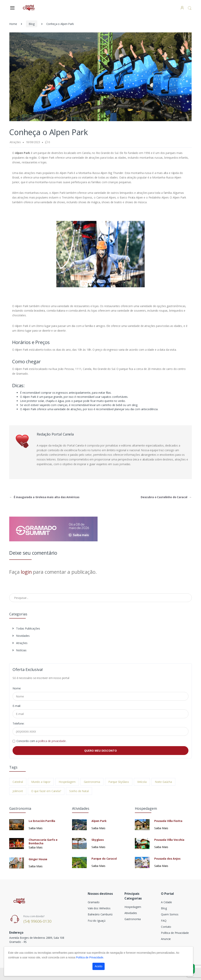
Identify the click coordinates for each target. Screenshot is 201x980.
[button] (190, 8)
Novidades (21, 636)
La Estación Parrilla (42, 821)
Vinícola (142, 782)
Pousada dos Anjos (167, 859)
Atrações (20, 643)
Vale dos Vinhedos (99, 908)
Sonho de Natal (79, 791)
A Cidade (166, 902)
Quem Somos (170, 914)
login (26, 572)
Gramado (94, 902)
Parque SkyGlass (119, 782)
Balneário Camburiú (100, 914)
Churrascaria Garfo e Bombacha (43, 842)
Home (13, 24)
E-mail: (17, 706)
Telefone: (18, 723)
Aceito (99, 966)
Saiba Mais (36, 828)
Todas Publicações (26, 628)
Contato (166, 927)
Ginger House (38, 859)
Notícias (19, 650)
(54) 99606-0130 (37, 921)
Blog (32, 24)
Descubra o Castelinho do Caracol (166, 497)
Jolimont (18, 791)
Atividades (131, 913)
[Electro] (29, 8)
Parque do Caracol (104, 859)
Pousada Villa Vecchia (169, 840)
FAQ (164, 921)
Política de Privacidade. (90, 957)
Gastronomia (92, 782)
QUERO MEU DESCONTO (100, 751)
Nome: (17, 688)
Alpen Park (99, 821)
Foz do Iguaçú (97, 921)
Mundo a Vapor (41, 782)
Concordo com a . (42, 741)
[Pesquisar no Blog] (100, 598)
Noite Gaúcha (163, 782)
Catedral (18, 782)
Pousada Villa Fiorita (168, 821)
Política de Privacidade (175, 933)
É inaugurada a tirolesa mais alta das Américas (44, 497)
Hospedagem (67, 782)
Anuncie (166, 939)
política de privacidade (52, 741)
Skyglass (98, 840)
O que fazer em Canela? (46, 791)
